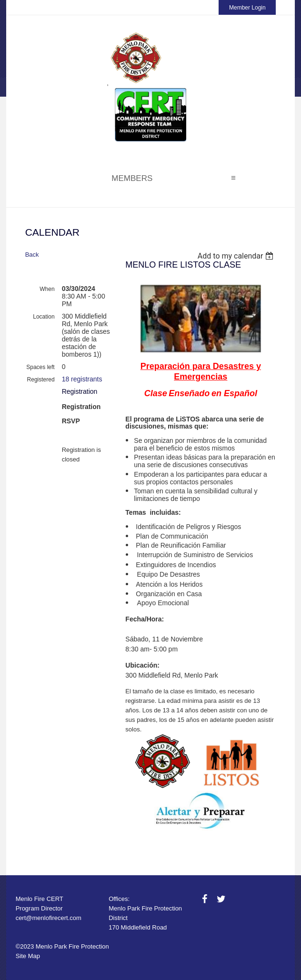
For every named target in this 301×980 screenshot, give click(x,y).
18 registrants (82, 379)
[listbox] (237, 256)
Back (32, 255)
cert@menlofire (37, 918)
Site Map (28, 956)
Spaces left (40, 367)
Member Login (247, 8)
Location (44, 317)
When (47, 289)
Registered (41, 380)
